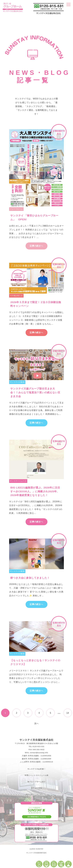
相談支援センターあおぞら (37, 794)
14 (68, 713)
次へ (37, 723)
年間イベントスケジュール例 (36, 775)
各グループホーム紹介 (37, 782)
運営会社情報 (36, 788)
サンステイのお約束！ (37, 769)
